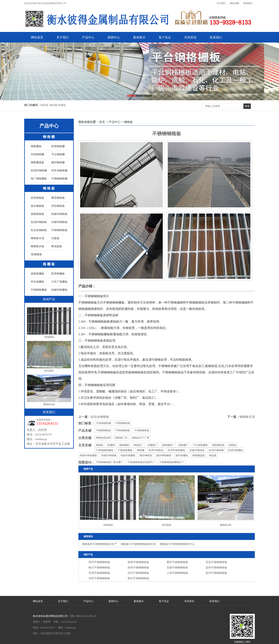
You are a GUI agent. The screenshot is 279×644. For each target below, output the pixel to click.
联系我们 (248, 3)
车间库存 (190, 37)
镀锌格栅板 (182, 455)
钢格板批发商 (103, 438)
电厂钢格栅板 (39, 179)
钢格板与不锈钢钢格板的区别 (138, 544)
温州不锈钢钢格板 (216, 568)
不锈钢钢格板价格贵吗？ (141, 462)
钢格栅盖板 (37, 162)
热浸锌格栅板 (235, 450)
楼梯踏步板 (37, 246)
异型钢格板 (58, 206)
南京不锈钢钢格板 (138, 578)
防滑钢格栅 (58, 146)
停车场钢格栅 (59, 171)
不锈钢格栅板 (39, 290)
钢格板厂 (139, 445)
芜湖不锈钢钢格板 (99, 573)
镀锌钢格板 (146, 455)
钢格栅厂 (184, 445)
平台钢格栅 (58, 154)
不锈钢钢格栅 (59, 179)
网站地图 (235, 3)
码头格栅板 (37, 282)
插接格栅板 (37, 274)
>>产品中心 (113, 122)
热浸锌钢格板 (39, 222)
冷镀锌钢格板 (59, 222)
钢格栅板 (36, 146)
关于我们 (221, 3)
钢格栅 (49, 137)
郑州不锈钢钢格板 (99, 562)
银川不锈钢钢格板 (99, 568)
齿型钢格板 (37, 198)
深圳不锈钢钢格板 (99, 578)
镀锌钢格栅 (58, 162)
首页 (102, 122)
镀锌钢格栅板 (164, 455)
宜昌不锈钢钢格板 (216, 562)
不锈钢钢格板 (59, 230)
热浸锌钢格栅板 (176, 450)
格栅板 (49, 264)
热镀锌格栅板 (59, 290)
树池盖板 (57, 246)
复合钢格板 (37, 206)
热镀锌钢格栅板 (88, 455)
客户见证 (165, 37)
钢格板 (49, 188)
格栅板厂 (153, 445)
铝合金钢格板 (39, 230)
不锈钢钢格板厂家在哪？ (110, 462)
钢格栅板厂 (168, 445)
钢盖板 (213, 455)
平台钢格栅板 (200, 445)
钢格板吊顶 (37, 238)
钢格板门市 (121, 438)
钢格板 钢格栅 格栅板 (53, 105)
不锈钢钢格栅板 (105, 450)
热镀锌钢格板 (59, 214)
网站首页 (37, 37)
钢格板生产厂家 (141, 438)
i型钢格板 (37, 254)
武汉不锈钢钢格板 (138, 573)
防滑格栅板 (58, 274)
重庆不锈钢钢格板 (177, 562)
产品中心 (88, 37)
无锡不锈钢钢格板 (177, 568)
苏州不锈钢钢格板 (216, 573)
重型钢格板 (58, 198)
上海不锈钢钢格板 (177, 573)
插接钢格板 (37, 214)
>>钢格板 (127, 122)
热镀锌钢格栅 (109, 455)
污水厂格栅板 (59, 282)
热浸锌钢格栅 (39, 171)
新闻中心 (114, 37)
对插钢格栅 (37, 154)
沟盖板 (55, 238)
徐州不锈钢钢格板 (138, 568)
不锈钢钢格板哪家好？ (172, 462)
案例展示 (139, 37)
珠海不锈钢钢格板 (138, 562)
